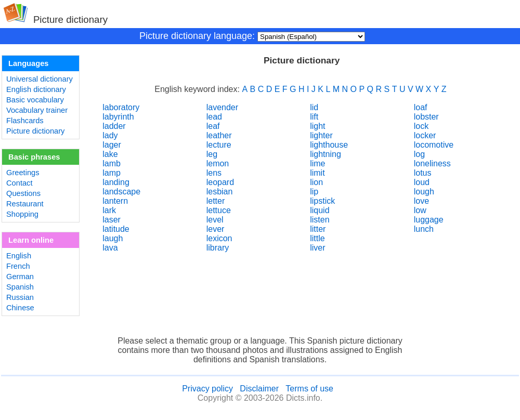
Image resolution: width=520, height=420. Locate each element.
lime (317, 163)
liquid (320, 210)
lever (216, 229)
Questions (23, 193)
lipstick (322, 201)
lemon (218, 163)
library (218, 248)
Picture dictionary (35, 131)
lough (424, 192)
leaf (213, 126)
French (18, 266)
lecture (219, 145)
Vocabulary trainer (37, 110)
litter (318, 229)
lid (314, 107)
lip (314, 192)
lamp (112, 173)
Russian (20, 297)
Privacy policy (207, 389)
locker (425, 135)
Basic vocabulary (35, 100)
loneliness (432, 163)
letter (216, 201)
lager (112, 145)
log (419, 154)
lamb (112, 163)
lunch (424, 229)
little (317, 238)
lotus (423, 173)
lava (110, 248)
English (19, 256)
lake (110, 154)
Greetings (23, 173)
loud (422, 182)
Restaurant (25, 204)
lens (214, 173)
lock (421, 126)
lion (316, 182)
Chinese (20, 308)
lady (110, 135)
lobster (426, 117)
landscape (121, 192)
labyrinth (118, 117)
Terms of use (309, 389)
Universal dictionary (40, 79)
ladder (114, 126)
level (215, 220)
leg (212, 154)
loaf (421, 107)
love (421, 201)
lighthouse (329, 145)
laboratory (121, 107)
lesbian (220, 192)
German (20, 277)
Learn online (31, 240)
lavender (222, 107)
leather (219, 135)
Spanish (20, 287)
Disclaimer (259, 389)
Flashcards (25, 121)
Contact (19, 183)
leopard (220, 182)
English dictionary (36, 89)
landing (116, 182)
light (317, 126)
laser (112, 220)
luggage (429, 220)
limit (317, 173)
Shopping (22, 214)
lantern (115, 201)
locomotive (434, 145)
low (420, 210)
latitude (116, 229)
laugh (113, 238)
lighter (321, 135)
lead (214, 117)
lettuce (219, 210)
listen (320, 220)
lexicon (219, 238)
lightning (326, 154)
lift (314, 117)
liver (317, 248)
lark (109, 210)
